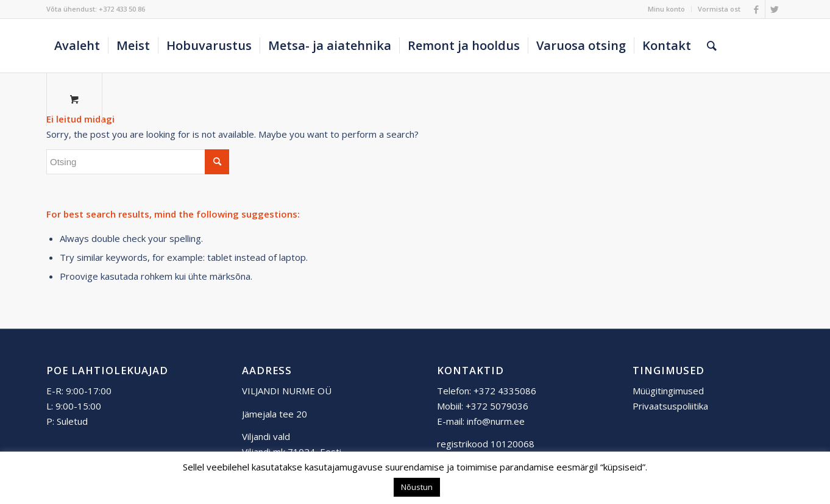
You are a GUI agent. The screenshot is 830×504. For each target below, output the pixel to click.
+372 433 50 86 (122, 9)
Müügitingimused (668, 391)
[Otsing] (712, 46)
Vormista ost (719, 9)
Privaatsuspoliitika (670, 406)
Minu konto (666, 9)
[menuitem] (667, 9)
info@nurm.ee (496, 421)
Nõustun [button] (417, 487)
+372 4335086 (505, 391)
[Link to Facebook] (756, 9)
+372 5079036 (497, 406)
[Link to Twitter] (775, 9)
